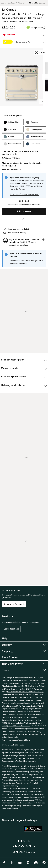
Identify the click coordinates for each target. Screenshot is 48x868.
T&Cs (18, 761)
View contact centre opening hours (25, 194)
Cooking (11, 3)
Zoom (40, 53)
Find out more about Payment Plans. (16, 740)
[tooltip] (44, 27)
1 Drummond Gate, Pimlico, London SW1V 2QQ (25, 692)
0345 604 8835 (24, 186)
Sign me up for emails (14, 604)
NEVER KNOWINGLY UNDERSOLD (24, 846)
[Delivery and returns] (24, 386)
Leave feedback (11, 629)
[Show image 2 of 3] (45, 77)
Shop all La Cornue (37, 3)
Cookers (22, 3)
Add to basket (24, 211)
